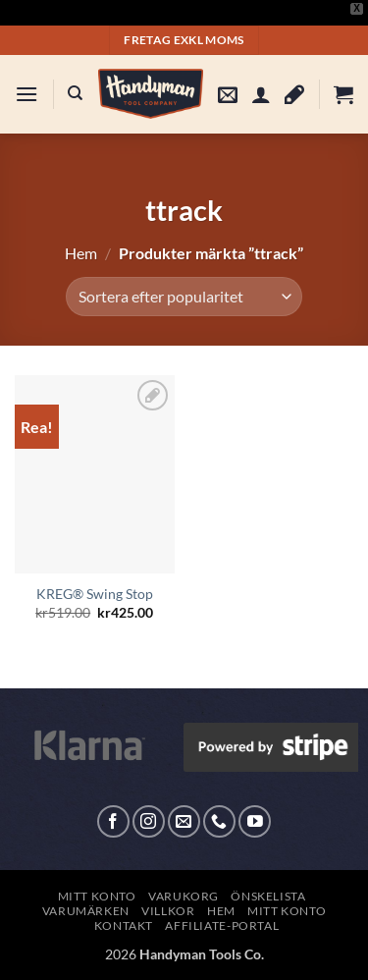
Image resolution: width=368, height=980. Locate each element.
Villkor (168, 911)
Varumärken (86, 911)
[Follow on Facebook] (113, 821)
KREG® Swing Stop (95, 594)
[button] (26, 94)
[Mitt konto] (261, 94)
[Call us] (219, 821)
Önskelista (268, 896)
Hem (81, 253)
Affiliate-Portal (222, 926)
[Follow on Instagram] (149, 821)
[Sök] (75, 93)
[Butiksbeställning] (184, 297)
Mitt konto (97, 896)
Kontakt (124, 926)
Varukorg (184, 896)
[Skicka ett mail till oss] (184, 821)
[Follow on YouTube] (255, 821)
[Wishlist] (294, 94)
